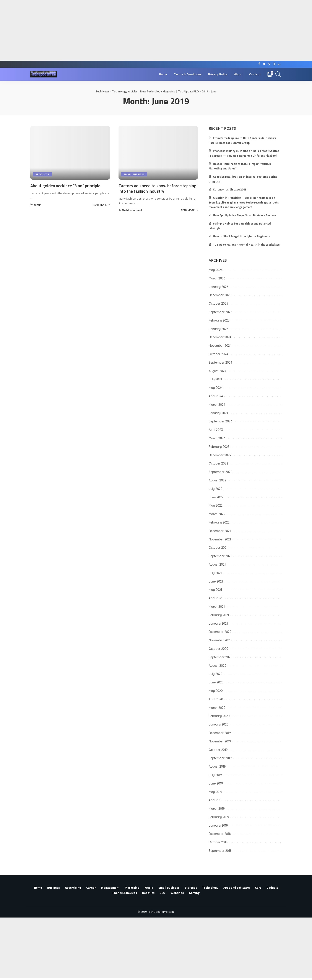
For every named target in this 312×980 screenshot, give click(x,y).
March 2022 (217, 514)
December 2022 (220, 455)
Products (42, 174)
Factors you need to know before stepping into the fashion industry (157, 188)
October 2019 (218, 750)
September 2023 (220, 421)
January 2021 (218, 624)
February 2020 (219, 716)
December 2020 (220, 632)
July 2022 (215, 489)
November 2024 (220, 346)
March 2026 (217, 278)
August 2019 (217, 767)
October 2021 (218, 548)
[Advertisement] (130, 30)
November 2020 (220, 640)
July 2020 (216, 674)
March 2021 (217, 607)
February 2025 (219, 320)
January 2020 (219, 724)
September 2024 (220, 363)
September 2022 (220, 472)
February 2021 (219, 615)
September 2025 (220, 312)
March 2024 (217, 405)
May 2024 (216, 388)
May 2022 (216, 506)
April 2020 (216, 699)
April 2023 (216, 430)
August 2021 (217, 565)
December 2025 (220, 295)
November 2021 (220, 539)
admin (38, 205)
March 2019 (217, 809)
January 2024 (218, 413)
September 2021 (220, 556)
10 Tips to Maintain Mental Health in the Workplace (246, 245)
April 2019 (215, 800)
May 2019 (215, 792)
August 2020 (218, 666)
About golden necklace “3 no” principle (65, 186)
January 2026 (219, 287)
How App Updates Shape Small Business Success (245, 215)
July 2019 (215, 775)
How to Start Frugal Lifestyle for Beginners (241, 236)
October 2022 (218, 463)
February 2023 (219, 447)
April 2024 (216, 396)
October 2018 (218, 842)
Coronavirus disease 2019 (230, 190)
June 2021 (216, 581)
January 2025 (219, 329)
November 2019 (220, 741)
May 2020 (216, 691)
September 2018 (220, 851)
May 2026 (216, 270)
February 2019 (219, 817)
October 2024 (218, 354)
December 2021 (220, 531)
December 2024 (220, 337)
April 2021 (215, 598)
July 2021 (215, 573)
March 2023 (217, 438)
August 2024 (217, 371)
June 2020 (216, 682)
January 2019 (218, 826)
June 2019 (216, 783)
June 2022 (216, 497)
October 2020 (218, 649)
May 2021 (215, 590)
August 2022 (217, 480)
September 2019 (220, 758)
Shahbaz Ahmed (132, 210)
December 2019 (220, 733)
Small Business (134, 174)
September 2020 (220, 657)
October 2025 (218, 304)
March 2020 (217, 708)
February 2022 (219, 522)
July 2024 (215, 379)
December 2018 (220, 834)
